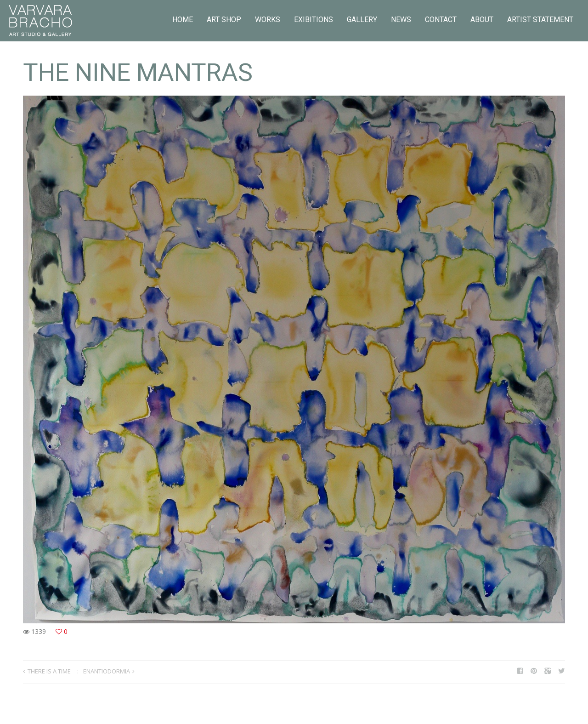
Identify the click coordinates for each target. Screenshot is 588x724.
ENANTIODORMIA (107, 671)
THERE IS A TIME (49, 671)
